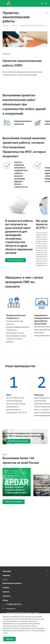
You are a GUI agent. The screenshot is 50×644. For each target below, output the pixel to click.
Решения (6, 575)
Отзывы (6, 588)
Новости (6, 592)
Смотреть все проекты (14, 502)
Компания (7, 571)
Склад (5, 600)
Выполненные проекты (12, 583)
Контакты (7, 596)
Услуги (5, 580)
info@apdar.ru (11, 609)
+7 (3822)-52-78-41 (13, 604)
